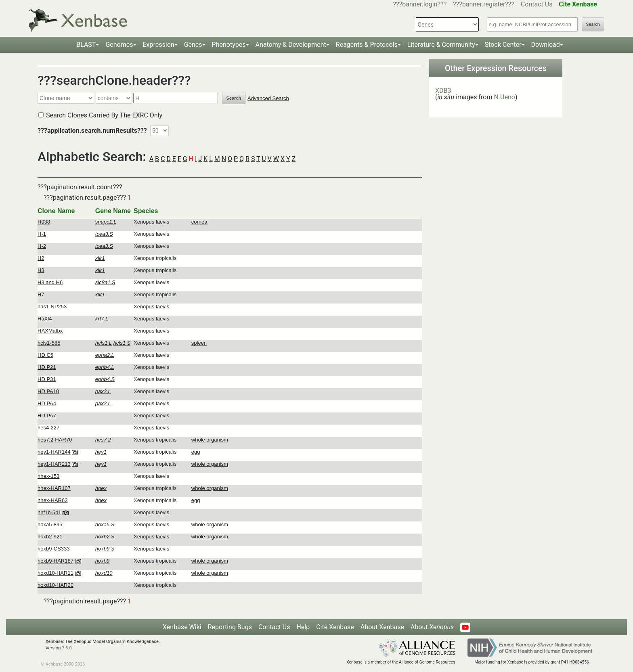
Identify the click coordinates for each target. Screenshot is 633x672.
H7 (41, 294)
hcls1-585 (49, 343)
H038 (44, 222)
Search (593, 24)
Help (303, 627)
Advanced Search (268, 98)
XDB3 (443, 91)
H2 (41, 258)
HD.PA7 (47, 416)
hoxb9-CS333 (54, 549)
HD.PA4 (47, 403)
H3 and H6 (50, 282)
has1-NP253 (52, 307)
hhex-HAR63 (52, 500)
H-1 (42, 234)
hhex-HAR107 (54, 488)
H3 (41, 270)
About (432, 627)
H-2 (42, 246)
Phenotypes (229, 45)
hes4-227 (48, 428)
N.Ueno (504, 97)
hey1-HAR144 (54, 452)
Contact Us (537, 4)
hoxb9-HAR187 (56, 561)
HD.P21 (47, 367)
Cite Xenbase (335, 627)
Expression (159, 45)
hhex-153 (48, 476)
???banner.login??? (420, 4)
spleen (199, 343)
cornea (199, 222)
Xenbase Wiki (182, 627)
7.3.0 (67, 648)
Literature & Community (441, 45)
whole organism (210, 440)
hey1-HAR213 (54, 464)
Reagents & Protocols (367, 45)
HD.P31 (47, 379)
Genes (193, 45)
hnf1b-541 (49, 512)
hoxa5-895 (50, 524)
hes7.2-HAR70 (55, 440)
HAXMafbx (50, 331)
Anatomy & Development (291, 45)
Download (546, 45)
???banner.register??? (484, 4)
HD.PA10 (48, 391)
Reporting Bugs (230, 627)
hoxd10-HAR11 (56, 573)
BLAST (86, 45)
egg (196, 452)
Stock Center (503, 45)
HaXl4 (45, 319)
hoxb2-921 (50, 537)
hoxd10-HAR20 (56, 585)
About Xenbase (382, 627)
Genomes (119, 45)
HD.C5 (45, 355)
